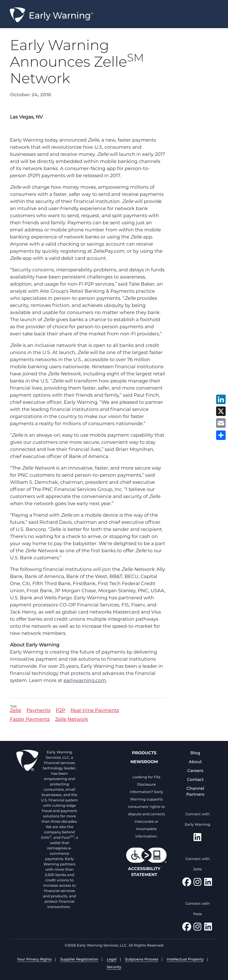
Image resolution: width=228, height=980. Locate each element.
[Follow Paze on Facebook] (187, 928)
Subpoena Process (142, 959)
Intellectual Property (185, 959)
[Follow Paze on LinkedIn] (208, 928)
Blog (195, 753)
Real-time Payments (95, 711)
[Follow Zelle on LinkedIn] (208, 884)
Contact (195, 779)
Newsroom (144, 762)
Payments (38, 711)
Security (114, 967)
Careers (195, 771)
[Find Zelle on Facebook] (187, 884)
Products (144, 753)
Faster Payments (30, 720)
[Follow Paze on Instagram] (197, 928)
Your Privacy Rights (34, 959)
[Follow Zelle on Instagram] (197, 884)
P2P (61, 711)
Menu (220, 15)
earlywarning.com (85, 681)
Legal (111, 959)
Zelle (15, 711)
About (195, 762)
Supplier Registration (79, 959)
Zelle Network (72, 720)
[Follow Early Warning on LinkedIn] (197, 839)
